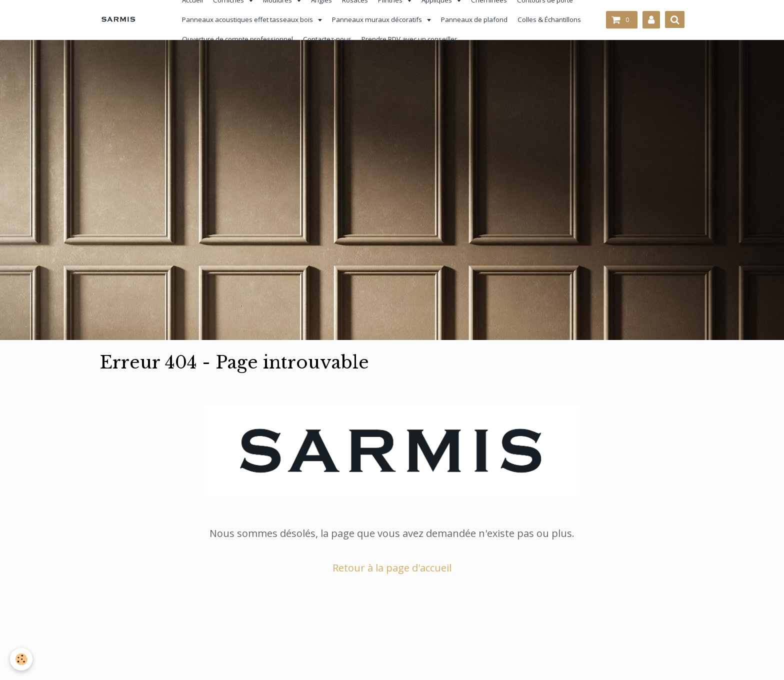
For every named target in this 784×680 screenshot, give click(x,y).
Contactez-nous (322, 39)
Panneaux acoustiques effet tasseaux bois (243, 19)
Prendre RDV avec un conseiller (404, 39)
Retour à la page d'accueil (392, 568)
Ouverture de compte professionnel (232, 39)
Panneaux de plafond (469, 19)
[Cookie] (21, 659)
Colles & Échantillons (544, 19)
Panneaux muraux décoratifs (373, 19)
